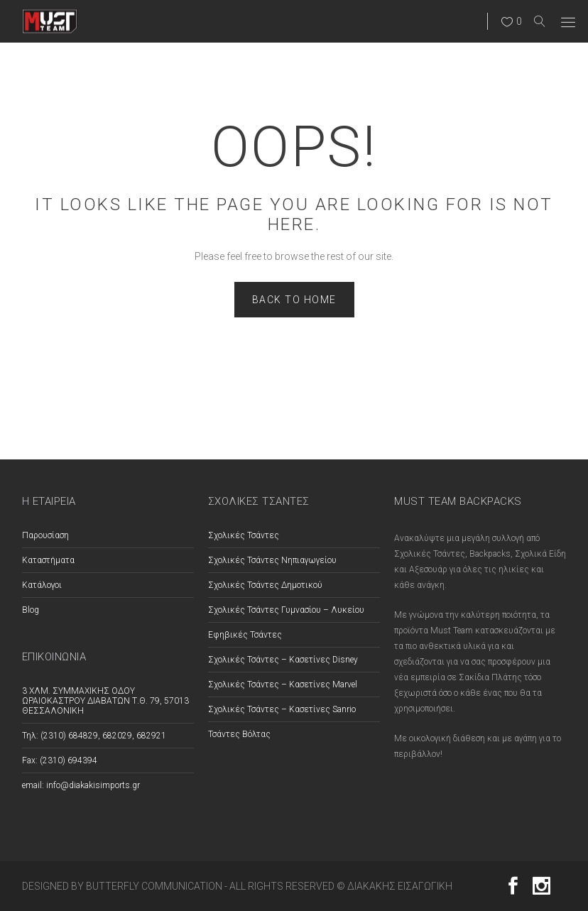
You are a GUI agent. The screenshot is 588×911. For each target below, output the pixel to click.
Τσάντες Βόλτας (239, 734)
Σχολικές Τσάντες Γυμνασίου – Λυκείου (286, 610)
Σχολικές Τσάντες (244, 535)
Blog (31, 610)
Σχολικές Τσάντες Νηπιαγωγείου (272, 560)
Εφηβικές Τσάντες (245, 635)
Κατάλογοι (42, 585)
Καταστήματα (48, 560)
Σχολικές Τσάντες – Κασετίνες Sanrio (282, 709)
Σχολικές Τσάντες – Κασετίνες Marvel (283, 684)
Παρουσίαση (45, 535)
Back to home (294, 300)
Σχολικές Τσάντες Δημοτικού (265, 585)
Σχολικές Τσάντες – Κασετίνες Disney (283, 660)
